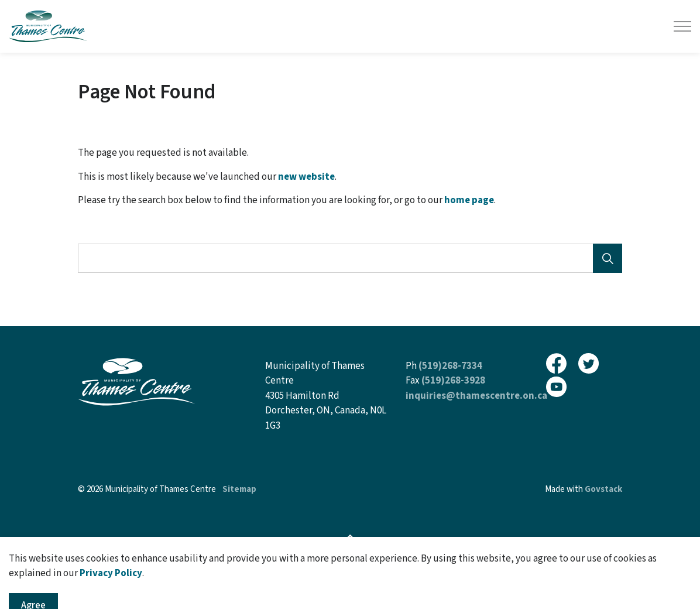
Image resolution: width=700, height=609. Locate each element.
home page (469, 200)
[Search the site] (350, 258)
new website (306, 177)
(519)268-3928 (453, 381)
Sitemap (239, 489)
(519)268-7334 (450, 366)
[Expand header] (682, 26)
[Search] (608, 258)
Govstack (603, 489)
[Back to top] (350, 539)
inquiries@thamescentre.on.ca (476, 396)
